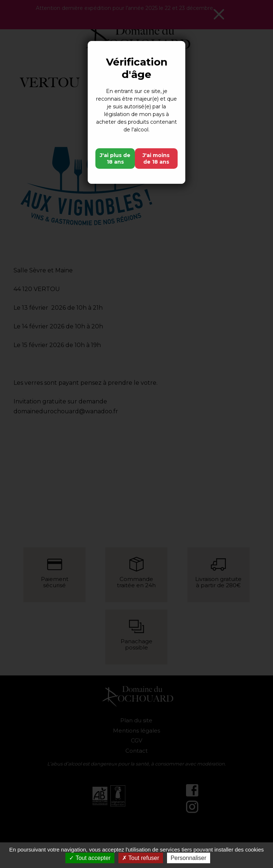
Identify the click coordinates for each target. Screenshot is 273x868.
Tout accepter (90, 858)
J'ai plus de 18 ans (115, 159)
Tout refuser (141, 858)
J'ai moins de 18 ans (156, 159)
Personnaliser (189, 858)
